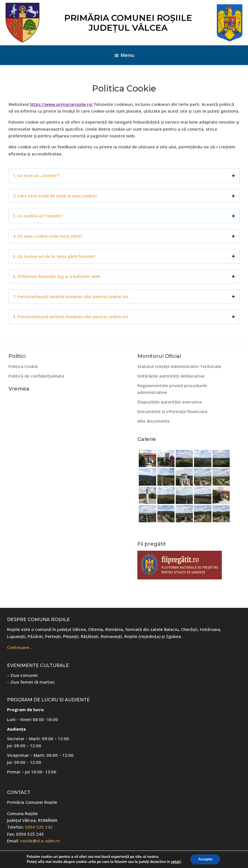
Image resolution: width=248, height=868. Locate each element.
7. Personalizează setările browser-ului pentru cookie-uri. (71, 297)
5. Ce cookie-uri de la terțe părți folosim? (54, 256)
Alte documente (154, 421)
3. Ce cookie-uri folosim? (38, 216)
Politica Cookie (23, 366)
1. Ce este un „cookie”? (36, 176)
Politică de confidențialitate (36, 376)
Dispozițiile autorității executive (170, 402)
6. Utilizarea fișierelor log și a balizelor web (56, 276)
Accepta (205, 859)
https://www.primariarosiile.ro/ (61, 104)
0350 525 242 (39, 827)
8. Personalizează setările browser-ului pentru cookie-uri (71, 317)
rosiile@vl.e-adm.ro (40, 841)
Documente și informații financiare (172, 411)
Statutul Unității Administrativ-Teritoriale (179, 366)
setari (175, 862)
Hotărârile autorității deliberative (171, 376)
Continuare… (20, 647)
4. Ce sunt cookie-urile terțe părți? (48, 236)
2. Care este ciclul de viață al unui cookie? (55, 196)
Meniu (128, 55)
